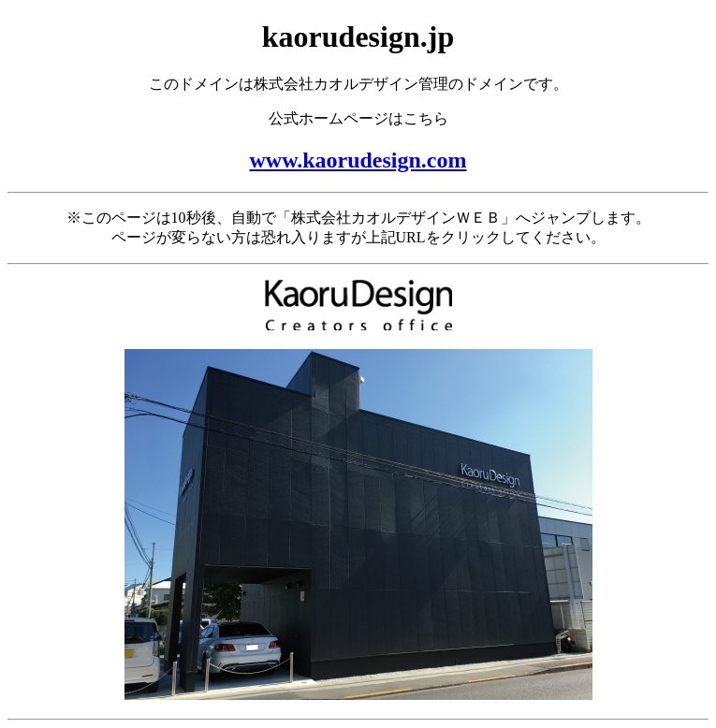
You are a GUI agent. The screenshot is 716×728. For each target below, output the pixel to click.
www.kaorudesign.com (358, 160)
